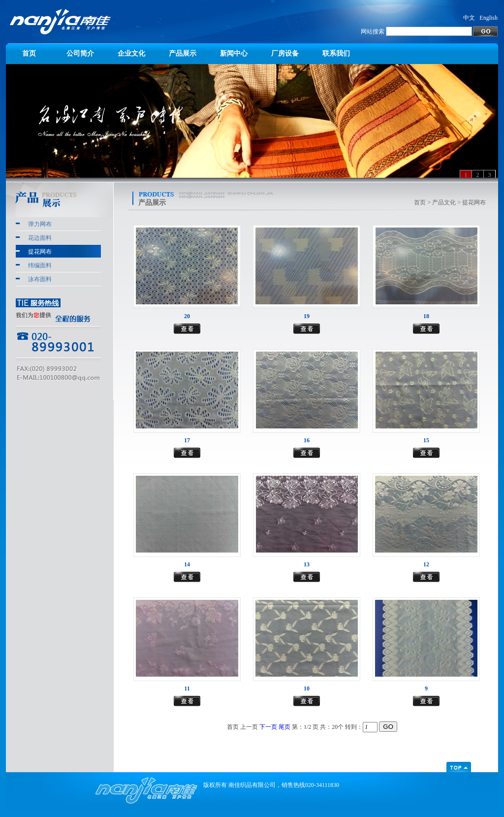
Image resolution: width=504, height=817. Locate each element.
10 (307, 688)
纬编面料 (40, 265)
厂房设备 (285, 53)
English (488, 18)
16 (307, 440)
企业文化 (131, 53)
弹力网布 (40, 224)
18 (426, 316)
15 (426, 440)
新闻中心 (234, 53)
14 (187, 564)
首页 (29, 53)
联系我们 (336, 53)
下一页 (268, 727)
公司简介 (80, 53)
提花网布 (40, 252)
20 (187, 316)
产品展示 (183, 53)
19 (307, 316)
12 (426, 564)
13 (307, 564)
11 (187, 688)
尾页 (284, 727)
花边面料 (40, 238)
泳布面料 (40, 279)
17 (187, 440)
